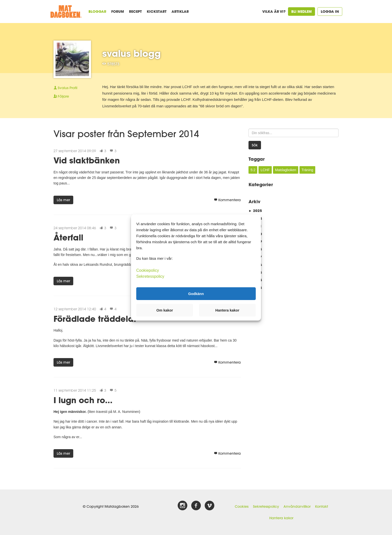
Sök (255, 145)
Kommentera (227, 200)
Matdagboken (286, 170)
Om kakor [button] (165, 310)
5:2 (253, 170)
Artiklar (180, 11)
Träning (307, 170)
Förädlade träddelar (95, 319)
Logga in (330, 11)
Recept (135, 11)
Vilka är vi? (274, 11)
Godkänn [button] (196, 294)
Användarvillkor (297, 506)
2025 (255, 211)
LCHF (265, 170)
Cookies (242, 506)
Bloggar (97, 11)
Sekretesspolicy (266, 506)
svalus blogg (131, 53)
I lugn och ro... (83, 400)
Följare (61, 96)
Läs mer (63, 200)
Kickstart (157, 11)
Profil (65, 88)
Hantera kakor (281, 518)
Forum (118, 11)
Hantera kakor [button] (227, 310)
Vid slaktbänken (87, 160)
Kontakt (321, 506)
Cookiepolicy (148, 270)
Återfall (68, 237)
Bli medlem (301, 11)
